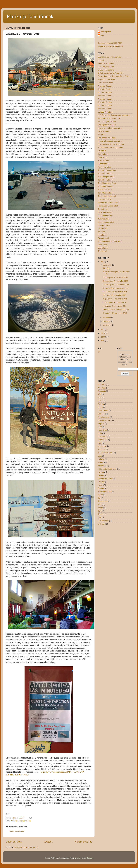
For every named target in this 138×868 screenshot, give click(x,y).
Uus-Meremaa (103, 521)
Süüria (100, 495)
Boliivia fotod (103, 154)
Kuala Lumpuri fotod (106, 222)
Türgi (100, 511)
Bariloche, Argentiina (106, 67)
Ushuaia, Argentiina (105, 112)
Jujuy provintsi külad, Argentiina (110, 128)
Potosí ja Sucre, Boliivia (107, 125)
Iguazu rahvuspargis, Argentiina (110, 141)
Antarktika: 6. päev (105, 92)
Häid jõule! (107, 268)
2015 (103, 262)
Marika (100, 462)
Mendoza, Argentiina (106, 63)
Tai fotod (102, 232)
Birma (100, 401)
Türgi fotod (102, 251)
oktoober (107, 321)
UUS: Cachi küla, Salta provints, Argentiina (114, 115)
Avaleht (48, 842)
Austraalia (102, 391)
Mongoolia (102, 466)
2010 (103, 333)
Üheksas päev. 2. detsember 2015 (115, 281)
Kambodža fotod (104, 167)
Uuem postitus (14, 842)
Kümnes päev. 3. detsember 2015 (115, 277)
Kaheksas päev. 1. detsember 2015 (116, 285)
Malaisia (101, 459)
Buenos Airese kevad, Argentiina (110, 147)
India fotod (102, 235)
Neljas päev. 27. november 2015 (115, 299)
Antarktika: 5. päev (105, 96)
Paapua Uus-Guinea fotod (108, 206)
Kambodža (102, 446)
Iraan (100, 443)
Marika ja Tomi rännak (30, 16)
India (100, 433)
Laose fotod (103, 228)
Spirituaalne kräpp (105, 491)
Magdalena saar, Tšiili (106, 79)
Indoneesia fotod (105, 199)
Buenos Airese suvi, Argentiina (110, 57)
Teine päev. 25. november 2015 (115, 306)
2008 (103, 341)
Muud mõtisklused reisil (107, 469)
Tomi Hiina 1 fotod (105, 180)
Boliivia (101, 404)
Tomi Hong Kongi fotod (107, 183)
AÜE (100, 394)
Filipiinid (101, 424)
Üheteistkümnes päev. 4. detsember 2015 (116, 273)
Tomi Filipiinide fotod (106, 186)
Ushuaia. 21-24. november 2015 (115, 313)
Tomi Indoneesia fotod (107, 196)
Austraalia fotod (104, 219)
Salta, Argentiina (104, 131)
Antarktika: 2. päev (105, 105)
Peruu (100, 485)
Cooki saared (103, 411)
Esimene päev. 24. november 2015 (116, 309)
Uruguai (101, 60)
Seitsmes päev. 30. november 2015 (116, 288)
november (107, 318)
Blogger (90, 858)
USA (100, 517)
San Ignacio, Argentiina (107, 138)
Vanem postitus (83, 842)
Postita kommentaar (17, 831)
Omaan (101, 475)
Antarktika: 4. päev (105, 99)
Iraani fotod (102, 245)
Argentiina (23, 821)
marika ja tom (106, 32)
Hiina (100, 427)
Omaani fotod (103, 238)
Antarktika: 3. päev (105, 102)
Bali (99, 398)
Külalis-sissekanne (105, 453)
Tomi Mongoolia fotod (107, 177)
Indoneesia (102, 436)
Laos (100, 456)
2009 (103, 337)
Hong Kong (102, 430)
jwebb (78, 858)
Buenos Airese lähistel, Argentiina (111, 144)
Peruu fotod (102, 157)
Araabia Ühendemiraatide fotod (110, 241)
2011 (103, 329)
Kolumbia (102, 449)
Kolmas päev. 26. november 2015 (115, 302)
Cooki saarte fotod (105, 212)
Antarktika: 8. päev (105, 86)
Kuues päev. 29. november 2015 (115, 292)
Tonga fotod (103, 209)
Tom (30, 821)
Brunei (100, 407)
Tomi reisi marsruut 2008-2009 (110, 43)
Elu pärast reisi (104, 417)
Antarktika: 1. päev (105, 109)
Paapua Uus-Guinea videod (108, 203)
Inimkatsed (102, 440)
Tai (99, 498)
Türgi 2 (101, 514)
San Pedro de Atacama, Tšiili (109, 118)
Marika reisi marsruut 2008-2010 (110, 46)
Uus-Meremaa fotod (106, 216)
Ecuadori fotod (104, 160)
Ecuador (101, 414)
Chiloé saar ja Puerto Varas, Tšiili (111, 73)
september (107, 325)
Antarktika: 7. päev (105, 89)
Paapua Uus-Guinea (106, 479)
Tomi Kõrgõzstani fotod (107, 170)
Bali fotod (102, 151)
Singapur (101, 488)
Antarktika (15, 821)
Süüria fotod (103, 248)
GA (99, 352)
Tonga (100, 508)
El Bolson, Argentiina (106, 70)
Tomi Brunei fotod (105, 190)
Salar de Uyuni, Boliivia (107, 122)
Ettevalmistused (104, 420)
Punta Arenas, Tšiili (105, 83)
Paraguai (101, 134)
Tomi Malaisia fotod (106, 193)
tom (102, 35)
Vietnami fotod (104, 164)
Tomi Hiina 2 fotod (105, 173)
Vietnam (101, 524)
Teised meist (103, 501)
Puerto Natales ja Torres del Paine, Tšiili (113, 76)
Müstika (101, 472)
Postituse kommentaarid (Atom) (26, 847)
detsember (107, 265)
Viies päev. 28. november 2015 (114, 295)
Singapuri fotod (104, 225)
